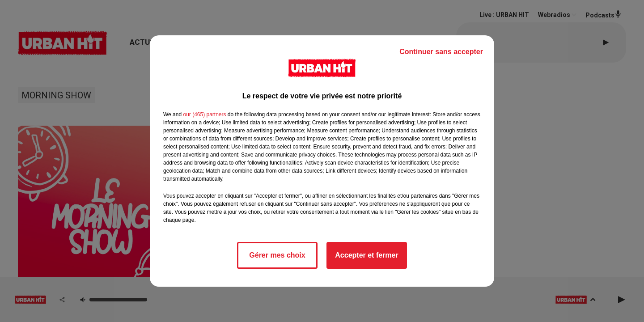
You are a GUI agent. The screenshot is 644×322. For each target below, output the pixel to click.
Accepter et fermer (366, 255)
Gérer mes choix (277, 255)
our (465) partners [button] (204, 114)
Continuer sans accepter (441, 52)
